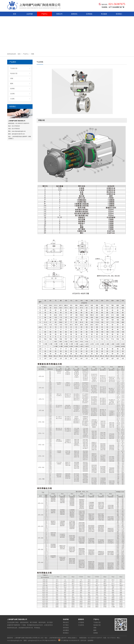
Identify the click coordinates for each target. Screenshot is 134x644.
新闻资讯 (74, 14)
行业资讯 (81, 625)
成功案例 (66, 630)
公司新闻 (81, 622)
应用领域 (89, 14)
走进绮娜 (30, 14)
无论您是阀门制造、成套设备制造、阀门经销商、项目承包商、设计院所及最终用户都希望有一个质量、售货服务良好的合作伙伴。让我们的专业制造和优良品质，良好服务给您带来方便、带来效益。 (30, 625)
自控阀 (12, 94)
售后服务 (104, 14)
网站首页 (66, 622)
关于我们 (66, 625)
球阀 (33, 54)
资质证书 (59, 14)
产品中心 (44, 14)
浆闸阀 (12, 89)
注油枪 (12, 99)
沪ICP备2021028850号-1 (49, 641)
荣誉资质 (66, 628)
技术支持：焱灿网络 (87, 641)
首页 (15, 14)
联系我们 (119, 14)
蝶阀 (12, 84)
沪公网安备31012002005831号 (69, 641)
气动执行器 (14, 68)
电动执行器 (14, 73)
